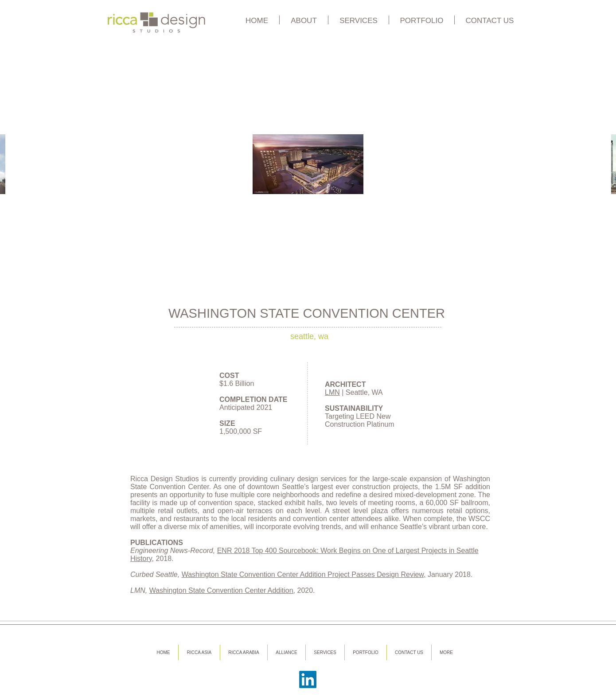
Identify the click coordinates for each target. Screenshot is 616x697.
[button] (304, 20)
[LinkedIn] (308, 679)
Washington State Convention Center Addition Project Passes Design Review (303, 574)
